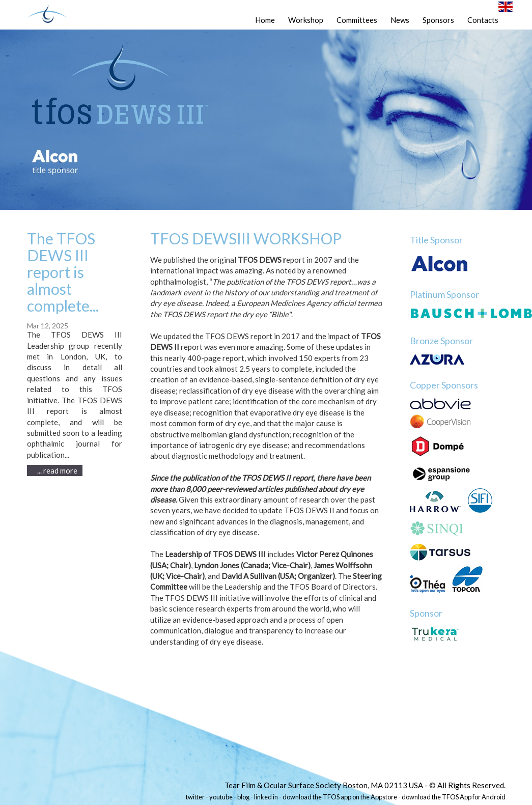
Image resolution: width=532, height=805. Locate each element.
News (400, 20)
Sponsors (438, 20)
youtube (221, 797)
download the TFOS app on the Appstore (340, 797)
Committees (357, 20)
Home (265, 20)
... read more (57, 470)
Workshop (306, 20)
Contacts (483, 20)
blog (243, 797)
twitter (195, 797)
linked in (266, 797)
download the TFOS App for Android (454, 797)
